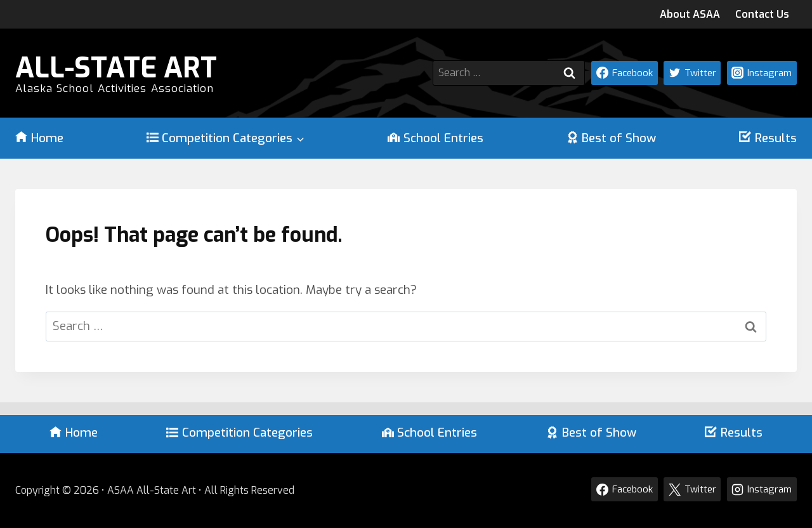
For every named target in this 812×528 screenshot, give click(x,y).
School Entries (435, 138)
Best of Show (612, 138)
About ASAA (690, 14)
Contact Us (762, 14)
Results (768, 138)
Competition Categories (239, 432)
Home (39, 138)
